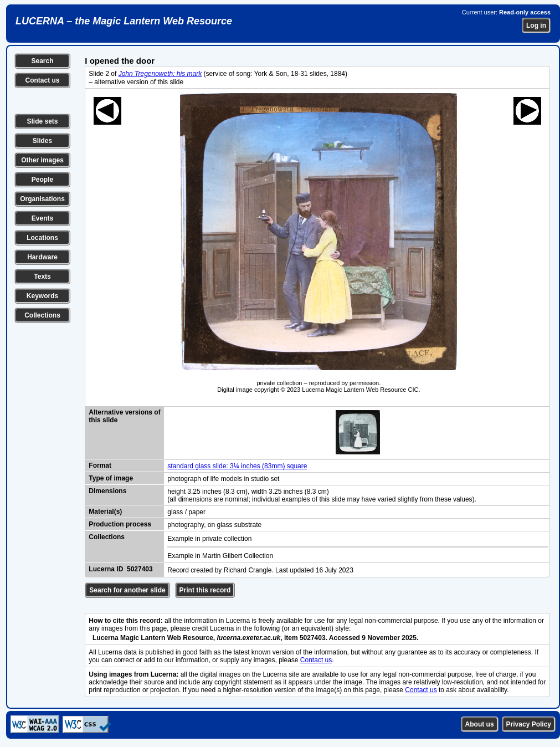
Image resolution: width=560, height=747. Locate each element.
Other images (42, 160)
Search (42, 61)
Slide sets (42, 121)
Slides (42, 141)
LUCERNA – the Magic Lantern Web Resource (124, 21)
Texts (42, 277)
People (42, 180)
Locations (42, 238)
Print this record (205, 590)
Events (42, 218)
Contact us (42, 80)
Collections (42, 315)
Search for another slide (127, 590)
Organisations (42, 199)
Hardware (42, 257)
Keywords (42, 296)
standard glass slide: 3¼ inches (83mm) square (237, 466)
